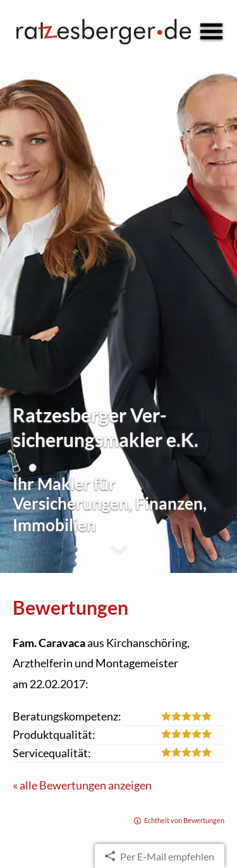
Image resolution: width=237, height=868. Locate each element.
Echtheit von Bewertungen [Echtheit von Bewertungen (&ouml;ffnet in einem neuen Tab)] (184, 820)
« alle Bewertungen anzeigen (82, 785)
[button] (118, 557)
